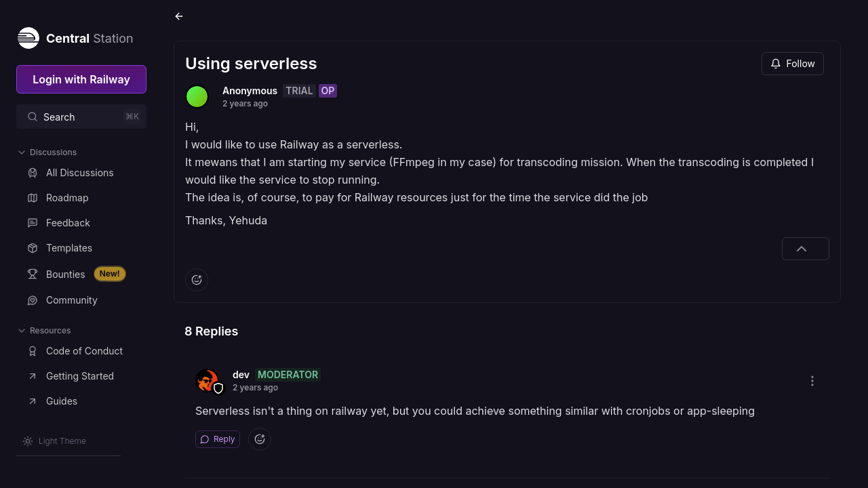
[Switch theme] (54, 441)
